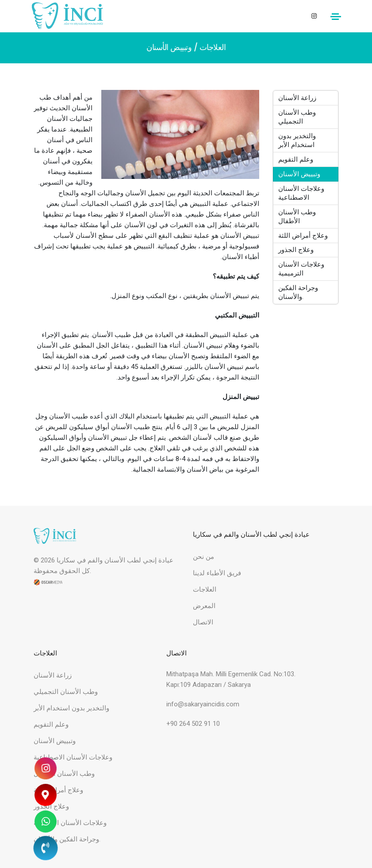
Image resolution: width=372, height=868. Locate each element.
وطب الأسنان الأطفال (297, 217)
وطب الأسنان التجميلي (297, 117)
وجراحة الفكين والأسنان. (299, 293)
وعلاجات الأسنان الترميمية (302, 269)
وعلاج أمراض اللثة (303, 236)
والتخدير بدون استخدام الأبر (297, 140)
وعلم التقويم (296, 159)
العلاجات (213, 47)
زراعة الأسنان (298, 98)
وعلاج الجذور (296, 250)
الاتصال (203, 622)
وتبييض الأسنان (300, 174)
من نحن (203, 557)
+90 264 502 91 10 (193, 724)
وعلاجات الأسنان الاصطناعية (302, 193)
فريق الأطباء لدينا (217, 573)
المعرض (204, 606)
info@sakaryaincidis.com (203, 704)
